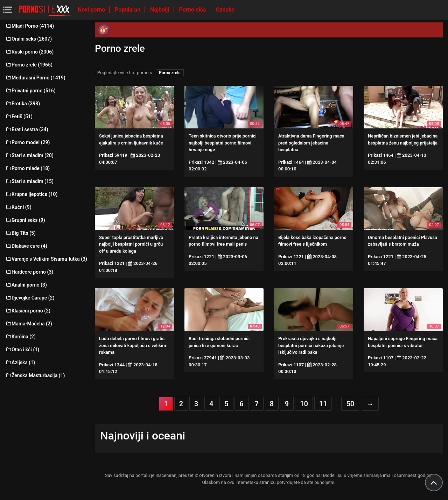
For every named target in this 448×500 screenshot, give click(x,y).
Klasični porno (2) (28, 311)
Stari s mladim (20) (29, 155)
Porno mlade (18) (27, 168)
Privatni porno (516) (30, 91)
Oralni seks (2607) (29, 39)
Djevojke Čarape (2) (30, 298)
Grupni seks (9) (25, 220)
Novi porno (92, 10)
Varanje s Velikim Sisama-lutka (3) (46, 259)
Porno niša (193, 10)
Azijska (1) (20, 362)
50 (350, 404)
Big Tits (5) (20, 233)
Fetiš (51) (19, 117)
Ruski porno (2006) (29, 52)
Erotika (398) (23, 104)
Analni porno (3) (26, 285)
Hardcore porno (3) (29, 272)
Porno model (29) (27, 142)
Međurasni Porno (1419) (35, 78)
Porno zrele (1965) (29, 65)
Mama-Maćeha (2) (29, 324)
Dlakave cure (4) (26, 246)
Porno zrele (170, 73)
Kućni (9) (18, 207)
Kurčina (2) (20, 337)
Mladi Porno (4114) (30, 26)
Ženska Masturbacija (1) (35, 375)
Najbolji (160, 10)
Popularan (128, 10)
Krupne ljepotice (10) (31, 194)
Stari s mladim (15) (29, 181)
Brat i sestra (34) (27, 129)
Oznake (225, 10)
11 (323, 404)
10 (304, 404)
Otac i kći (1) (22, 350)
